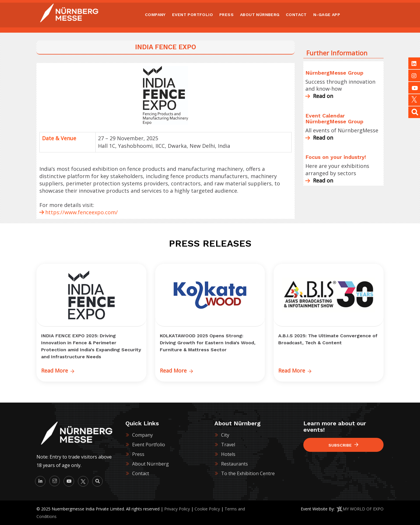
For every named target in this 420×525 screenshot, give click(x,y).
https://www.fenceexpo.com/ (82, 212)
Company (142, 435)
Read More (58, 371)
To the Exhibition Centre (248, 473)
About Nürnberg (150, 464)
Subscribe (343, 445)
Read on (319, 96)
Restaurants (235, 464)
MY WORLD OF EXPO (363, 509)
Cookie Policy (207, 509)
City (225, 435)
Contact (141, 473)
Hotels (228, 454)
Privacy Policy (177, 509)
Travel (228, 445)
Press (138, 454)
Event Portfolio (149, 445)
